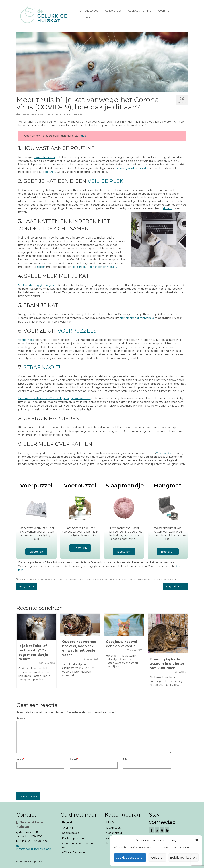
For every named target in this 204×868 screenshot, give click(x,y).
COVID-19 (60, 579)
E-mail (74, 759)
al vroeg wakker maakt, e (133, 168)
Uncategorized (70, 114)
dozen (168, 208)
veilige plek (105, 181)
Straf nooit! (42, 367)
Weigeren (157, 857)
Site (125, 759)
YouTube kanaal (166, 453)
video (83, 136)
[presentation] (44, 779)
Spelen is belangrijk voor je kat (37, 285)
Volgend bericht (175, 586)
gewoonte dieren (44, 157)
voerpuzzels (77, 331)
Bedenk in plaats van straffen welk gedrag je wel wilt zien (54, 398)
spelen (42, 267)
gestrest (51, 172)
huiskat (89, 579)
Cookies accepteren (130, 857)
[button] (197, 840)
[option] (36, 653)
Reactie (21, 718)
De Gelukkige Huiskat (34, 114)
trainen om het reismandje (137, 318)
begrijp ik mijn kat (39, 579)
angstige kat (24, 579)
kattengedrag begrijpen (121, 579)
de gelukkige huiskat (75, 579)
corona (52, 579)
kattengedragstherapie (168, 579)
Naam (20, 759)
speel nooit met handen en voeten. (94, 267)
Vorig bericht (27, 586)
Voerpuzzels (26, 340)
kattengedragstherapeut (145, 579)
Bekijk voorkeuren (183, 857)
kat (94, 579)
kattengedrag (103, 579)
